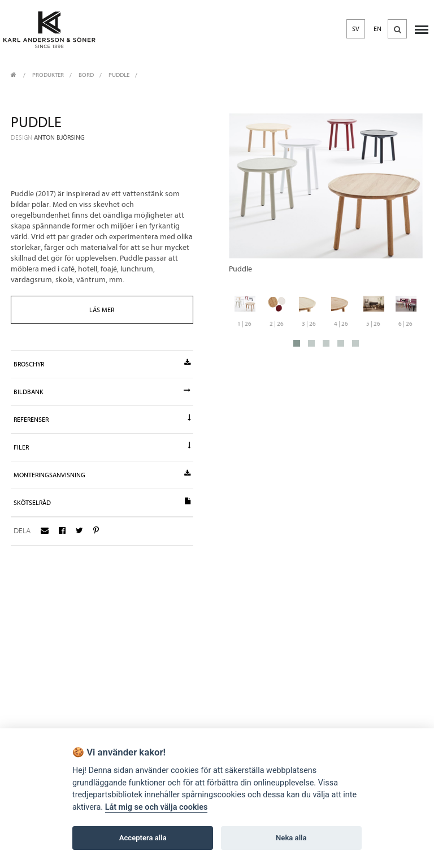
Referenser (102, 419)
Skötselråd (102, 502)
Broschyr (102, 364)
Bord (86, 75)
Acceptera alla (143, 838)
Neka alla (291, 838)
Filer (102, 447)
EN (377, 29)
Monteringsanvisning (102, 474)
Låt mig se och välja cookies (157, 807)
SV (356, 29)
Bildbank (102, 391)
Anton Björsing (59, 137)
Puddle (119, 75)
